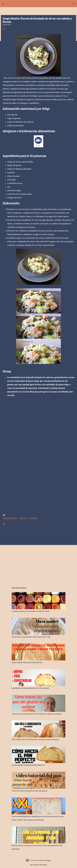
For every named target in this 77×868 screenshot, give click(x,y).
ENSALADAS (23, 518)
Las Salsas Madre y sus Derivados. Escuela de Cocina (31, 611)
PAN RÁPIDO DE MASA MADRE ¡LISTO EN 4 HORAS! (30, 688)
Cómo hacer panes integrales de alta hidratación (29, 791)
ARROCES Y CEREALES (10, 518)
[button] (4, 29)
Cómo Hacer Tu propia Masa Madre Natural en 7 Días (31, 637)
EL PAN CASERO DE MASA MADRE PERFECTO (28, 765)
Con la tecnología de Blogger (39, 860)
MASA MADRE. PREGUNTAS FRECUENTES (27, 663)
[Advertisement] (38, 564)
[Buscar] (74, 4)
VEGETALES (33, 518)
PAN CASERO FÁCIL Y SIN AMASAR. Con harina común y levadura (35, 740)
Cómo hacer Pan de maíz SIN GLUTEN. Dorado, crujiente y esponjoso (37, 714)
